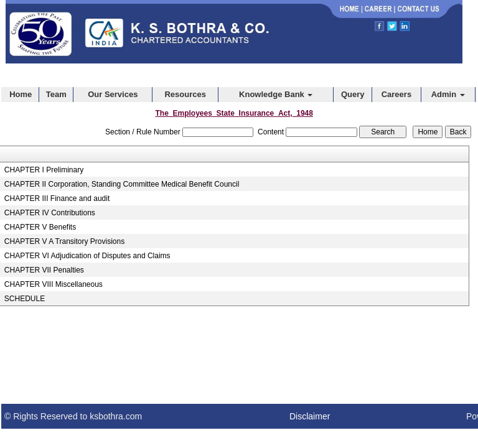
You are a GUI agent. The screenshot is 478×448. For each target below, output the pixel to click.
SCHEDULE (25, 299)
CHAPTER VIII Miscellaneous (54, 284)
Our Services (113, 94)
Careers (396, 94)
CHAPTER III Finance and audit (57, 198)
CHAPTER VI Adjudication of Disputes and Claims (87, 256)
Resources (185, 94)
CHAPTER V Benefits (40, 227)
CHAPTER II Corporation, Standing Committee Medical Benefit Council (122, 184)
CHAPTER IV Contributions (50, 213)
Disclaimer (310, 416)
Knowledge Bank (276, 94)
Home (21, 94)
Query (353, 94)
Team (56, 94)
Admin (448, 94)
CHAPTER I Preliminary (44, 170)
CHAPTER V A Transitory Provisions (64, 241)
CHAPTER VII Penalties (44, 270)
